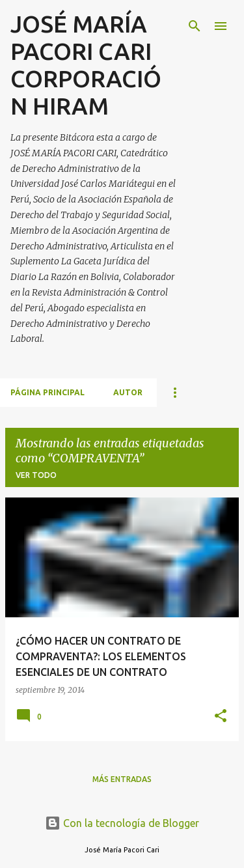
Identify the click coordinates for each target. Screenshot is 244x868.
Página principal (47, 392)
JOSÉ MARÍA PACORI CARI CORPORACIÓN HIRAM (86, 65)
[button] (221, 717)
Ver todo (36, 475)
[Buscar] (195, 26)
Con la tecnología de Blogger (122, 823)
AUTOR (128, 392)
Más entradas (122, 779)
